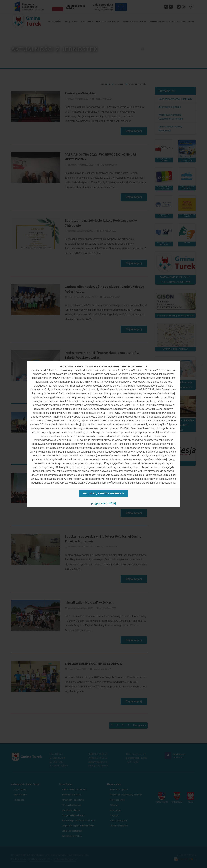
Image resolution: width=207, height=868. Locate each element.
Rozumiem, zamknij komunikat (103, 494)
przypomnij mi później (103, 503)
